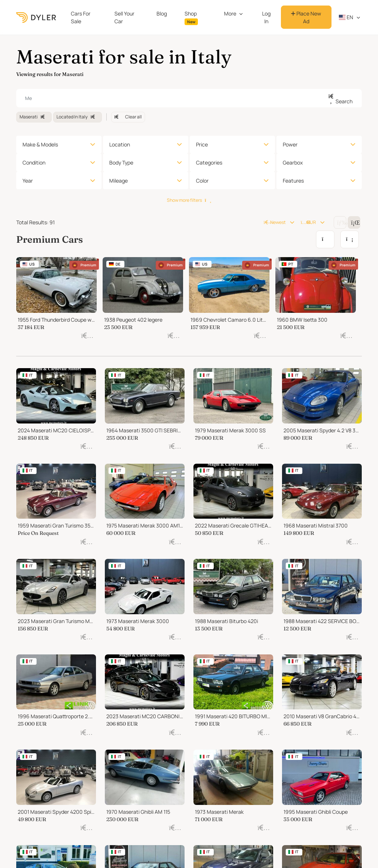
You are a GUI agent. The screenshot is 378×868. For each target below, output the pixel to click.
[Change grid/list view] (340, 222)
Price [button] (202, 144)
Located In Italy (77, 117)
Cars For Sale (81, 17)
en (346, 17)
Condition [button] (34, 162)
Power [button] (290, 144)
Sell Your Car (124, 17)
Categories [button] (209, 162)
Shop (191, 18)
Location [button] (120, 144)
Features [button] (293, 181)
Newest (274, 222)
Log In (266, 17)
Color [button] (202, 181)
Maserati (34, 117)
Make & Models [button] (40, 144)
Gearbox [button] (293, 162)
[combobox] (189, 98)
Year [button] (28, 181)
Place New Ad (306, 17)
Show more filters (189, 200)
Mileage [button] (118, 181)
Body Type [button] (121, 162)
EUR (308, 222)
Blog (162, 13)
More (230, 13)
